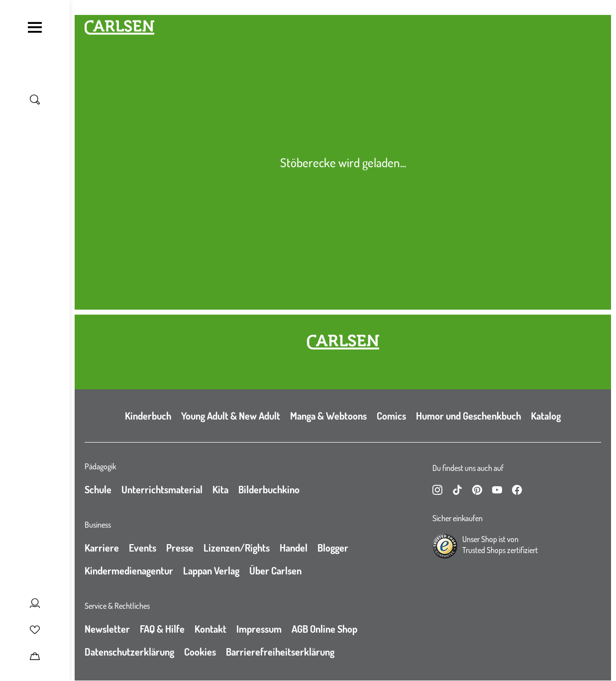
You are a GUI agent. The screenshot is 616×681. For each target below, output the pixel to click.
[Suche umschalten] (35, 100)
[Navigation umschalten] (35, 27)
